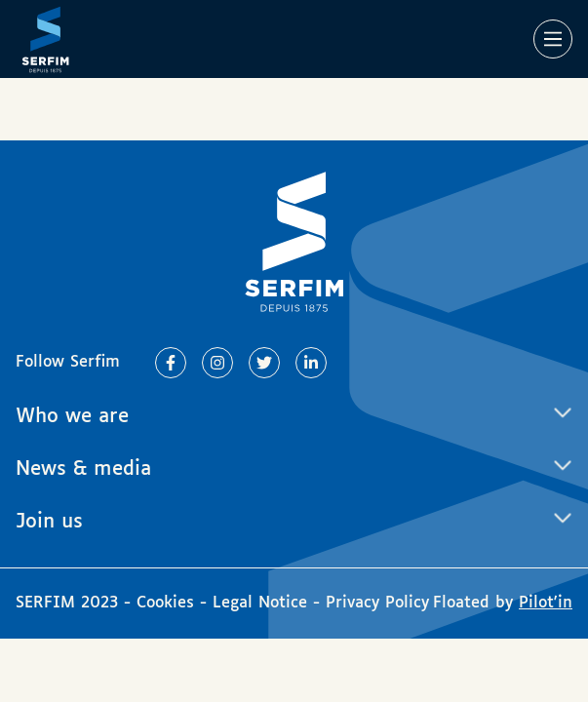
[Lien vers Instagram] (217, 363)
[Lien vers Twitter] (264, 363)
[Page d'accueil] (45, 39)
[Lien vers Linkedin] (311, 363)
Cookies (168, 603)
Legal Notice (260, 603)
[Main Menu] (553, 39)
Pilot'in (546, 603)
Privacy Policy (377, 603)
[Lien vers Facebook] (171, 363)
